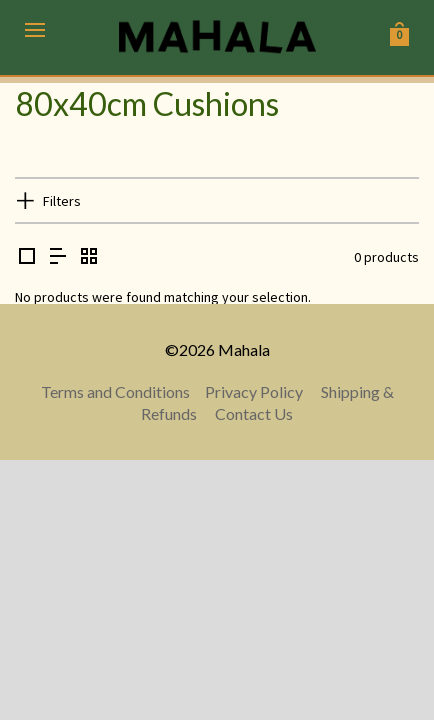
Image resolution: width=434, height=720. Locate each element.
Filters (62, 201)
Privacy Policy (254, 391)
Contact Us (254, 413)
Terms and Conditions (115, 391)
